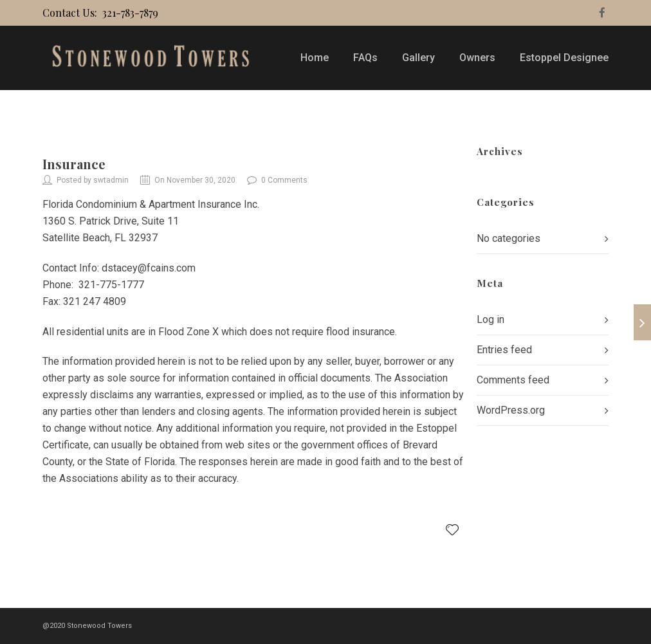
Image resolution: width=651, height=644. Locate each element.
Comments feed (513, 380)
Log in (491, 319)
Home (315, 58)
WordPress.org (511, 410)
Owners (477, 58)
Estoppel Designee (564, 58)
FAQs (365, 58)
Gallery (418, 58)
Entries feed (504, 350)
